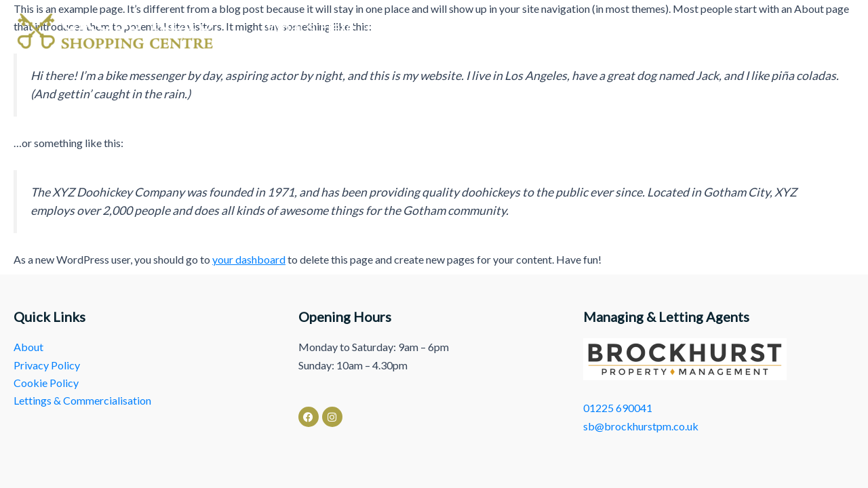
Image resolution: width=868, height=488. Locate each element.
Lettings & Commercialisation (725, 28)
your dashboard (249, 259)
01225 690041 (618, 408)
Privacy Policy (47, 365)
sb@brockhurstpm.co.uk (641, 426)
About (558, 28)
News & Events (451, 27)
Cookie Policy (46, 383)
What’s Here (321, 28)
